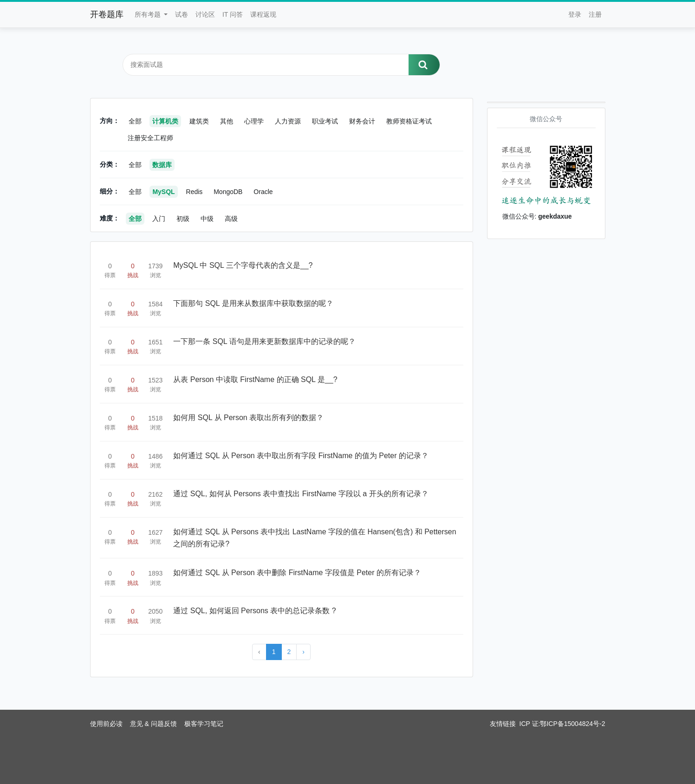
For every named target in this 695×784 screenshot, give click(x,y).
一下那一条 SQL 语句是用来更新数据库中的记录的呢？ (264, 341)
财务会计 (362, 121)
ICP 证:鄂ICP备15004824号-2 (562, 724)
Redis (195, 192)
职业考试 (325, 121)
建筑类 (199, 121)
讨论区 (205, 14)
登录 (575, 14)
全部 (135, 121)
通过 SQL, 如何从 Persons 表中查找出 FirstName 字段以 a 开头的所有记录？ (301, 494)
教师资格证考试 (409, 121)
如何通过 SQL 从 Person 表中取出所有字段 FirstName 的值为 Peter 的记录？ (301, 456)
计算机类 (165, 121)
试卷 (182, 14)
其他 (227, 121)
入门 (159, 219)
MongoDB (228, 192)
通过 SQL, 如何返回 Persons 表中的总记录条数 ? (254, 611)
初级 (183, 219)
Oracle (263, 192)
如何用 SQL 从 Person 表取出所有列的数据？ (248, 418)
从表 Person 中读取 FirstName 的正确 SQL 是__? (255, 379)
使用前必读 (106, 724)
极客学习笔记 (204, 724)
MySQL (163, 192)
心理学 (254, 121)
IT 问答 (233, 14)
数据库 (162, 165)
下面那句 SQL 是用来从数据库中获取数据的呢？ (253, 303)
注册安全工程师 (150, 138)
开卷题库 (107, 14)
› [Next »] (303, 652)
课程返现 (263, 14)
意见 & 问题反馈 (153, 724)
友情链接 (503, 724)
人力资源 (288, 121)
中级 (207, 219)
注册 (595, 14)
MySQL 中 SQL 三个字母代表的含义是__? (243, 265)
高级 (231, 219)
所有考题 (149, 14)
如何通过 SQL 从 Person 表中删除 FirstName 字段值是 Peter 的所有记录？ (297, 573)
